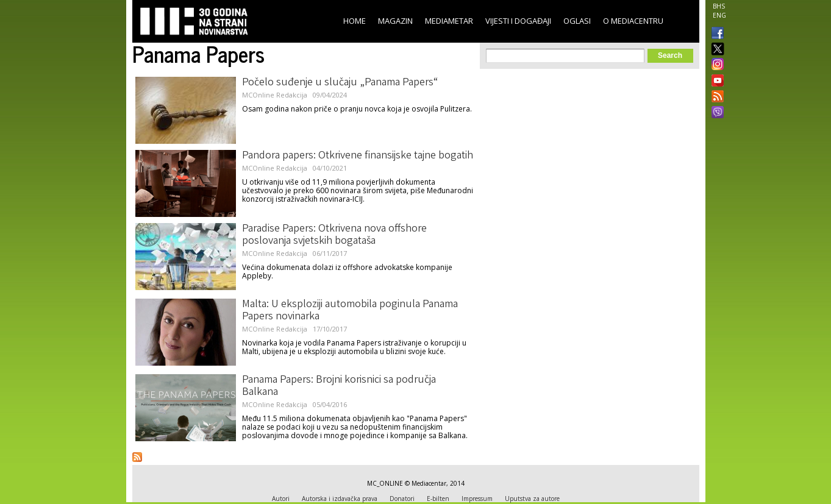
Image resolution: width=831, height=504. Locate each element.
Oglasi (577, 21)
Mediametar (449, 21)
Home (355, 21)
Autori (281, 499)
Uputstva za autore (532, 499)
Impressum (477, 499)
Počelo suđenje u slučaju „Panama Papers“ (340, 83)
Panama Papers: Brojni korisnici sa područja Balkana (339, 386)
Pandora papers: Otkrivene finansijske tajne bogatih (358, 156)
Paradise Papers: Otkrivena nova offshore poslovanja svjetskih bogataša (334, 235)
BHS (719, 6)
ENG (719, 15)
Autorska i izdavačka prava (340, 499)
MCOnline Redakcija (275, 95)
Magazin (395, 21)
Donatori (402, 499)
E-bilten (438, 499)
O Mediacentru (633, 21)
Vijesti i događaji (518, 21)
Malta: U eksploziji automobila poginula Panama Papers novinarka (350, 311)
